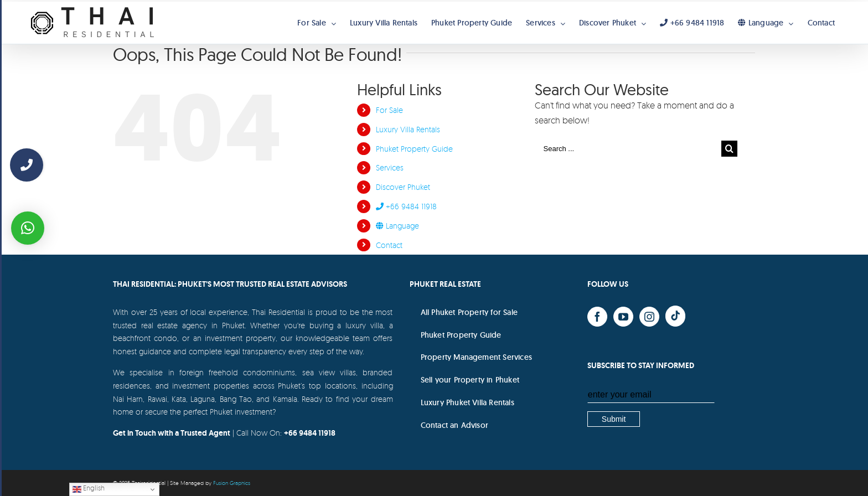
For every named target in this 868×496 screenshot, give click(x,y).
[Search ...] (628, 149)
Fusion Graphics (232, 483)
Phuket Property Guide (414, 149)
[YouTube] (623, 317)
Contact (389, 245)
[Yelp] (675, 316)
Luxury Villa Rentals (408, 129)
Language (397, 226)
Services (390, 167)
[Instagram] (649, 317)
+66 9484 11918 (406, 206)
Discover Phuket (403, 187)
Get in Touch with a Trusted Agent (172, 433)
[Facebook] (597, 317)
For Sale (389, 110)
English (89, 489)
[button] (28, 228)
